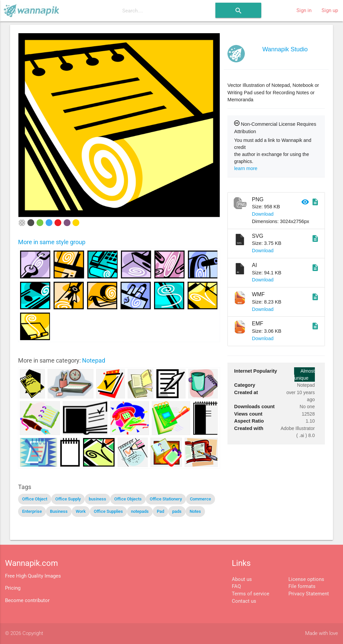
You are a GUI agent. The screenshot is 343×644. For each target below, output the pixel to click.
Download (263, 214)
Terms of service (251, 594)
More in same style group (52, 242)
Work (81, 511)
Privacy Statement (309, 594)
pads (177, 511)
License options (306, 579)
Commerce (200, 499)
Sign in (304, 11)
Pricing (13, 588)
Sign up (330, 11)
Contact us (244, 601)
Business (59, 511)
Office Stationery (166, 499)
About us (242, 579)
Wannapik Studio (285, 49)
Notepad (94, 360)
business (97, 499)
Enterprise (32, 511)
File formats (302, 586)
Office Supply (68, 499)
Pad (160, 511)
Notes (195, 511)
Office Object (35, 499)
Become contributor (27, 601)
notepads (140, 511)
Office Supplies (108, 511)
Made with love (322, 633)
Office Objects (128, 499)
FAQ (236, 586)
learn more (246, 168)
